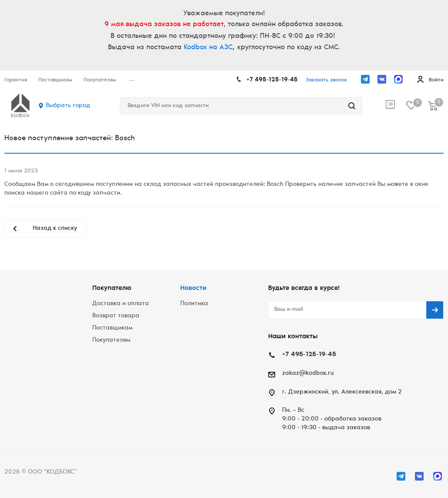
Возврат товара (116, 316)
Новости (193, 288)
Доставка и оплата (121, 304)
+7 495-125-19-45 (272, 80)
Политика (194, 304)
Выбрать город (68, 106)
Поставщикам (112, 328)
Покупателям (111, 340)
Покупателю (112, 288)
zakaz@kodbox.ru (308, 373)
